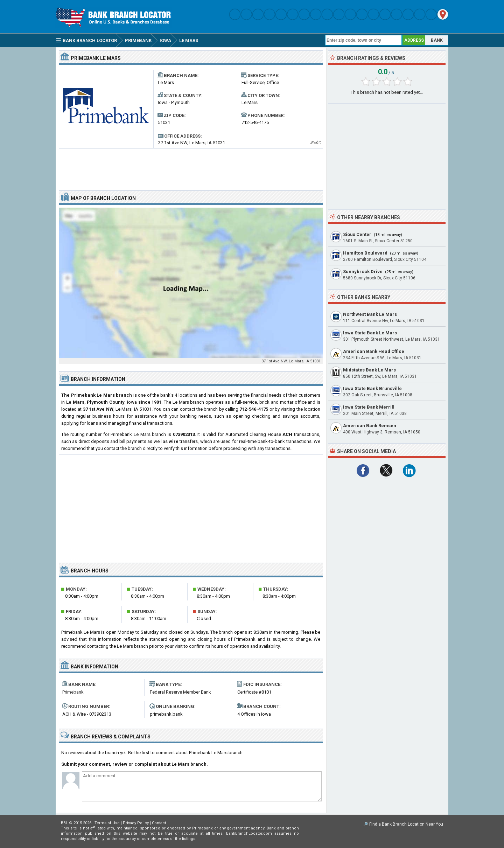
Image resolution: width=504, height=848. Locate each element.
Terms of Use (107, 823)
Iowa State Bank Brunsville (372, 388)
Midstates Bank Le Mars (369, 370)
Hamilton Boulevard (365, 253)
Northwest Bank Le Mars (370, 314)
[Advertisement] (191, 167)
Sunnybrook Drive (363, 272)
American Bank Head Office (374, 351)
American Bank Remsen (370, 426)
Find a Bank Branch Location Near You (406, 824)
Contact (159, 823)
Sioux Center (357, 234)
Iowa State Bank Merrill (369, 407)
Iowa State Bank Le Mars (370, 333)
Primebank (73, 692)
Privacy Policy (136, 823)
